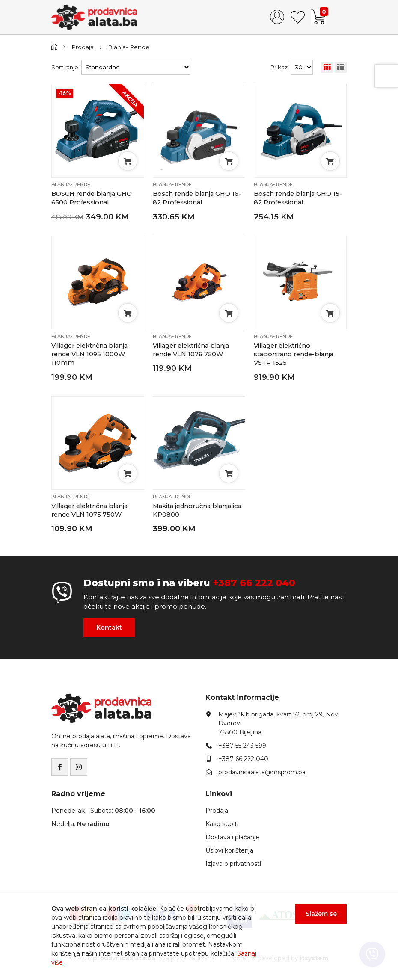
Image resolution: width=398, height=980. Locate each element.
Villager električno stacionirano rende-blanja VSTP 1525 (294, 354)
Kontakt (109, 628)
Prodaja (83, 47)
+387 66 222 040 (254, 583)
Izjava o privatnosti (233, 864)
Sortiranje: (65, 67)
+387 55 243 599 (242, 746)
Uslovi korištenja (229, 850)
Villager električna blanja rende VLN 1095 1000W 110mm (89, 354)
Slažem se (321, 914)
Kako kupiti (222, 824)
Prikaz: (280, 67)
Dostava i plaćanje (232, 837)
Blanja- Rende (129, 47)
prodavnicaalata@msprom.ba (262, 772)
